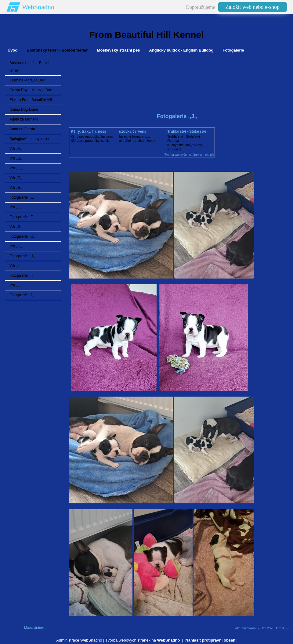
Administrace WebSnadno (79, 640)
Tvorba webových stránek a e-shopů (189, 155)
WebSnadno (38, 7)
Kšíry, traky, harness (89, 131)
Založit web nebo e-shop (253, 7)
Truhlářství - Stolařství (187, 131)
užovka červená (133, 131)
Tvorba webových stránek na (143, 640)
